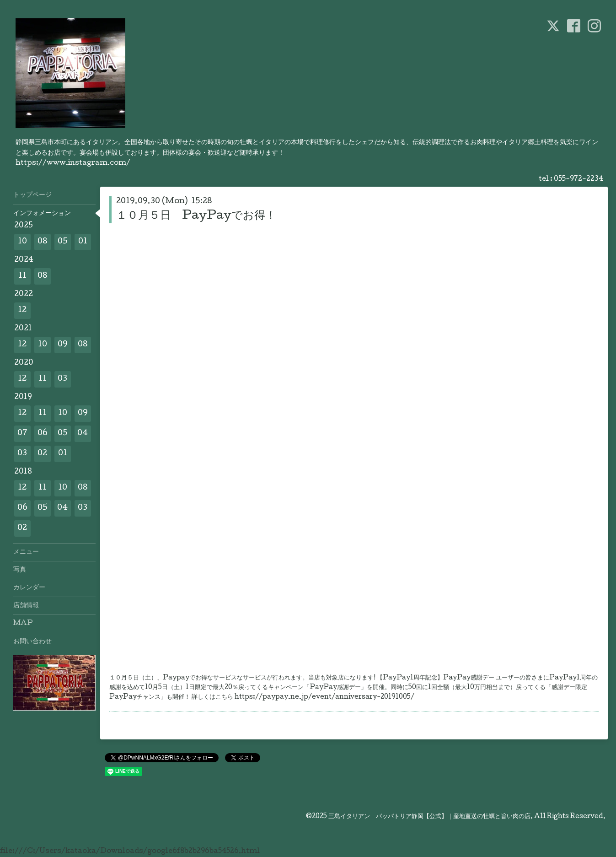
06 (43, 434)
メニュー (26, 552)
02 (42, 454)
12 (22, 310)
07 (22, 434)
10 (22, 242)
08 (43, 242)
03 (62, 379)
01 (83, 242)
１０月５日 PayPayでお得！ (196, 216)
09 (63, 345)
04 (83, 434)
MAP (23, 624)
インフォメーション (42, 214)
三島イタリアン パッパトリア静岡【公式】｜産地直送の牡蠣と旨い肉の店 (429, 817)
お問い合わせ (32, 642)
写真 (20, 570)
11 (22, 276)
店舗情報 (26, 606)
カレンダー (29, 588)
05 (63, 242)
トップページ (32, 195)
